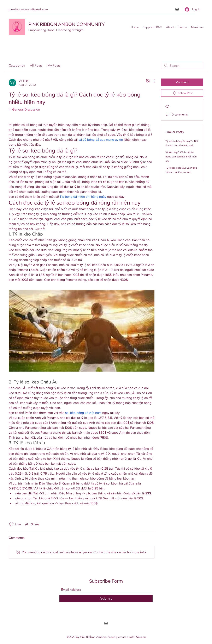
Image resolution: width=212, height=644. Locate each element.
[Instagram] (177, 9)
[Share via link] (32, 524)
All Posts (36, 65)
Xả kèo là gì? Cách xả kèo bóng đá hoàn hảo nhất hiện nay (181, 157)
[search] (182, 65)
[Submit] (106, 598)
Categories (17, 65)
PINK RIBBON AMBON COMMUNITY (67, 24)
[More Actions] (152, 81)
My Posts (54, 65)
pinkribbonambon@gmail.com (28, 9)
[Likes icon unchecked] (11, 524)
